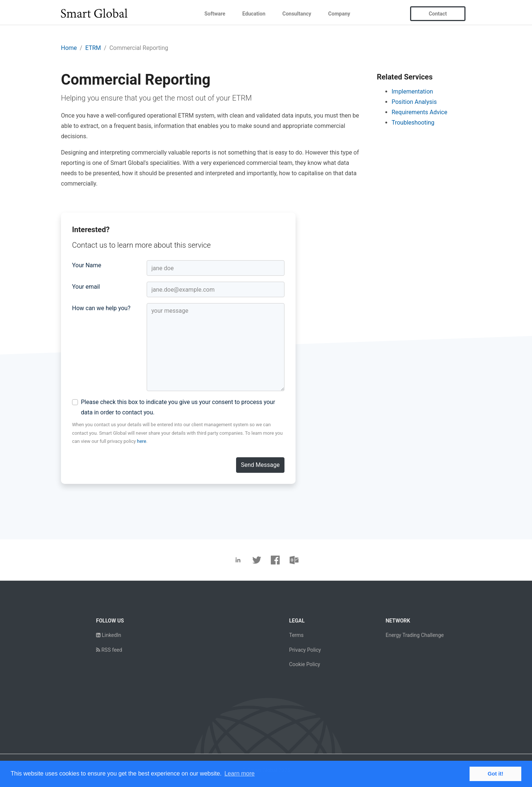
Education (254, 14)
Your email (86, 287)
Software (215, 14)
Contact (438, 14)
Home (69, 48)
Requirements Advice (420, 112)
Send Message (260, 465)
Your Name (87, 265)
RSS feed (109, 650)
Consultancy (297, 14)
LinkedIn (109, 635)
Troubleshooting (413, 123)
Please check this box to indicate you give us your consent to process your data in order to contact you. (178, 407)
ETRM (93, 48)
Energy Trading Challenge (415, 635)
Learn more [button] (239, 774)
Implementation (412, 91)
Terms (296, 635)
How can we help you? (101, 308)
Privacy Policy (305, 650)
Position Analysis (414, 102)
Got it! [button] (495, 774)
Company (339, 14)
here (142, 441)
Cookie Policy (304, 664)
